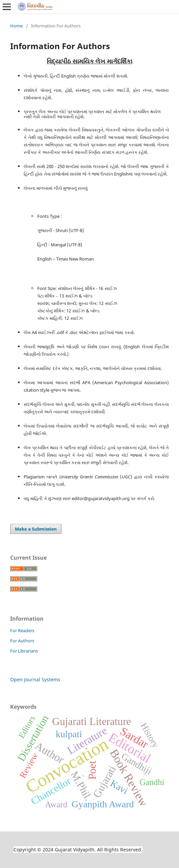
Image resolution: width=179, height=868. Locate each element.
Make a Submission (36, 529)
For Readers (22, 631)
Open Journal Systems (35, 679)
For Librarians (24, 651)
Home (16, 26)
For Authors (22, 641)
